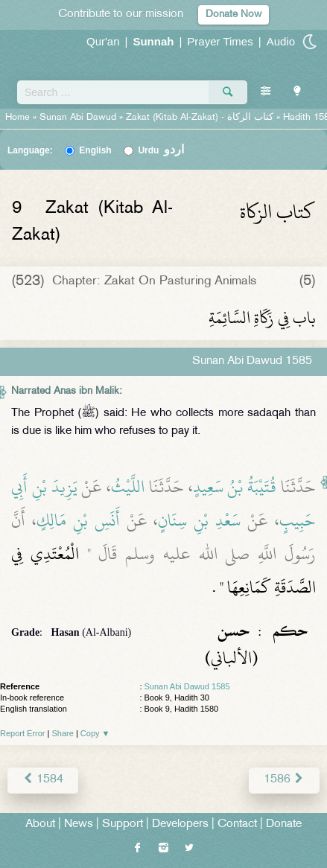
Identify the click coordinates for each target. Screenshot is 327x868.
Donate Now (234, 15)
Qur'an (103, 41)
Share (63, 733)
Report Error (23, 733)
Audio (281, 41)
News (79, 824)
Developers (180, 824)
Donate (284, 824)
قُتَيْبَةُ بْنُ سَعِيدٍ (235, 487)
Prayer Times (220, 41)
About (40, 824)
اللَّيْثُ (128, 487)
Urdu (161, 150)
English (95, 150)
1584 (43, 780)
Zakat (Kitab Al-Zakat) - (201, 118)
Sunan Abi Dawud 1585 (187, 686)
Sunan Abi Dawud (78, 118)
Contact (237, 824)
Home (18, 118)
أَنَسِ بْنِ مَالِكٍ (78, 520)
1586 (284, 780)
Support (123, 824)
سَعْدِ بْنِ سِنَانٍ (199, 520)
